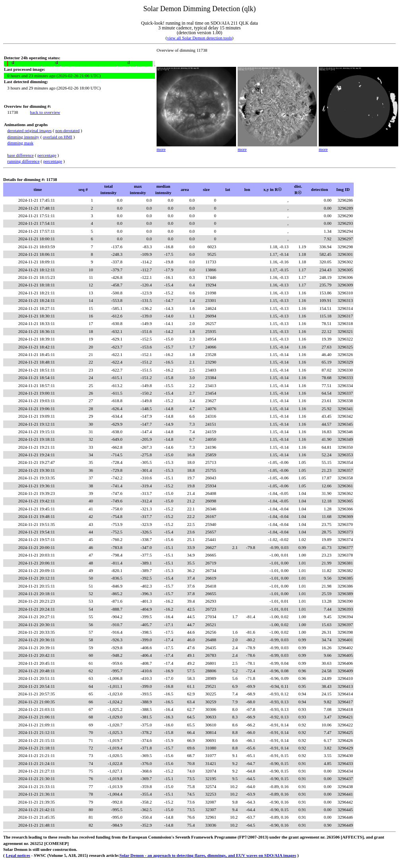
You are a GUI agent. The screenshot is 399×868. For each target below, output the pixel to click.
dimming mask (20, 143)
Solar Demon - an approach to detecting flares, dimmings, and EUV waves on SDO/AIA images (208, 855)
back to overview (45, 112)
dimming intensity (23, 137)
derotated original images (29, 130)
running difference (23, 161)
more (161, 149)
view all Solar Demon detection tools (199, 38)
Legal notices (18, 855)
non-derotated (67, 130)
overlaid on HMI (58, 137)
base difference (20, 155)
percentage (47, 155)
